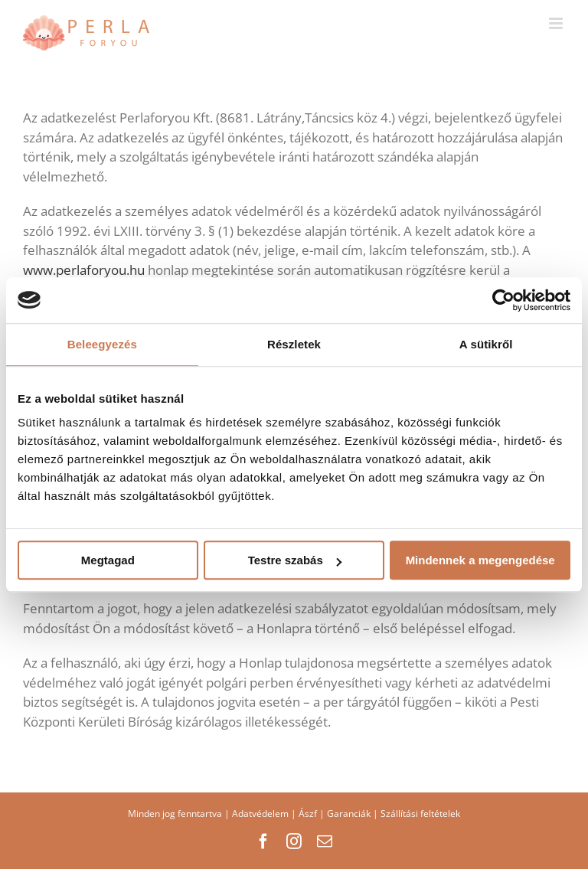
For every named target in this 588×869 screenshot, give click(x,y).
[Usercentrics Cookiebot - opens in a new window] (503, 300)
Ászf (308, 813)
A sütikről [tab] (486, 344)
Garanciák (349, 813)
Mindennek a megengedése (480, 560)
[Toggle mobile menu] (557, 23)
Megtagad (108, 560)
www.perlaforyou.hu (85, 270)
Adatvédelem (260, 813)
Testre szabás (295, 560)
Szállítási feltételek (420, 813)
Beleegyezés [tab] (102, 344)
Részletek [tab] (294, 344)
